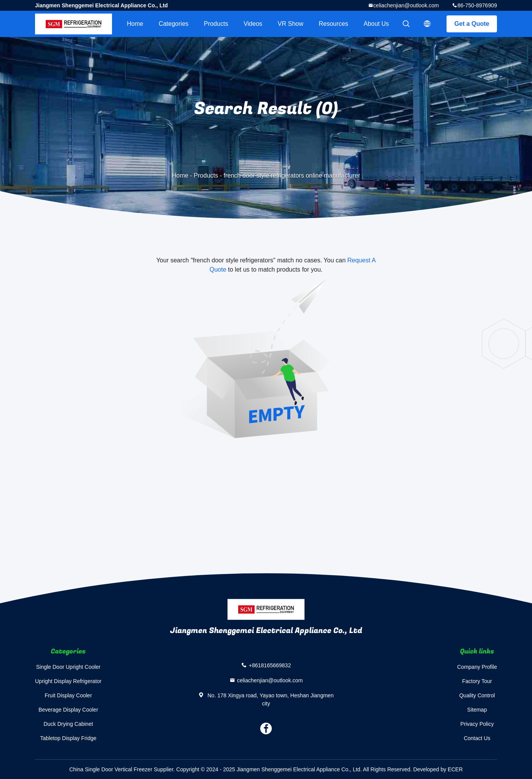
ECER (455, 769)
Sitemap (477, 710)
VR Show (290, 24)
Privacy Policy (477, 724)
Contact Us (477, 738)
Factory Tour (477, 681)
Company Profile (477, 667)
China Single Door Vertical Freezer (111, 769)
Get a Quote (472, 24)
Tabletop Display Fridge (68, 738)
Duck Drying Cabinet (68, 724)
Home (135, 24)
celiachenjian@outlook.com (406, 5)
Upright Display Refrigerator (68, 681)
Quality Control (477, 695)
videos (253, 24)
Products (216, 24)
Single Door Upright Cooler (68, 667)
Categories (173, 24)
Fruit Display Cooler (68, 695)
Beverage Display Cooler (68, 710)
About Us (376, 24)
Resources (333, 24)
